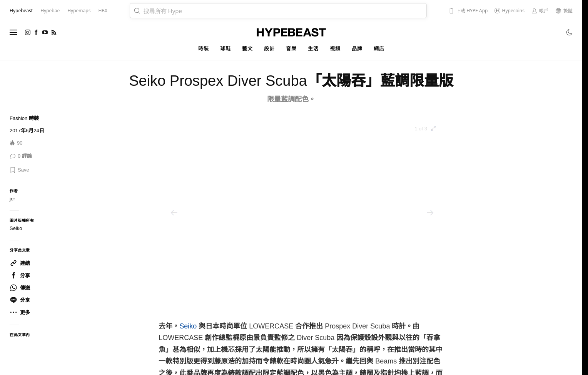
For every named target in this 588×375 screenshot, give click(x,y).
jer (12, 199)
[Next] (430, 213)
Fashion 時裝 (24, 118)
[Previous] (174, 213)
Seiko (188, 326)
